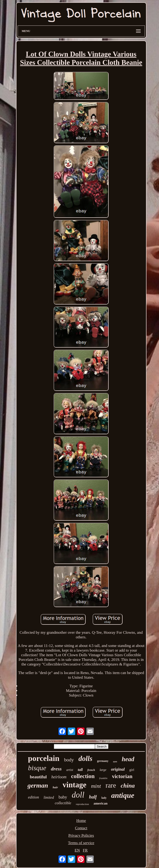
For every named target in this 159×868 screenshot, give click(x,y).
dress (56, 769)
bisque (37, 768)
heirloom (59, 777)
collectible (63, 803)
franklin (103, 778)
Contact (81, 828)
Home (81, 821)
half (93, 797)
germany (103, 761)
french (91, 770)
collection (83, 776)
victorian (122, 776)
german (38, 785)
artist (70, 770)
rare (111, 785)
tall (80, 770)
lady (104, 798)
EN (77, 850)
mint (96, 786)
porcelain (44, 758)
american (101, 803)
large (103, 770)
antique (123, 795)
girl (132, 770)
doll (78, 795)
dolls (85, 759)
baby (63, 797)
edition (34, 797)
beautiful (38, 777)
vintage (75, 785)
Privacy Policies (81, 835)
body (69, 760)
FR (85, 850)
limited (49, 797)
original (118, 769)
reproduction (82, 804)
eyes (115, 762)
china (128, 786)
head (128, 759)
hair (55, 787)
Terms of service (81, 843)
